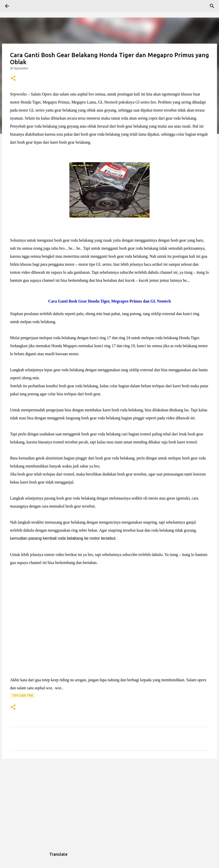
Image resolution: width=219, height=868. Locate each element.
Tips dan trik (23, 695)
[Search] (21, 6)
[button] (13, 79)
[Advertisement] (110, 801)
